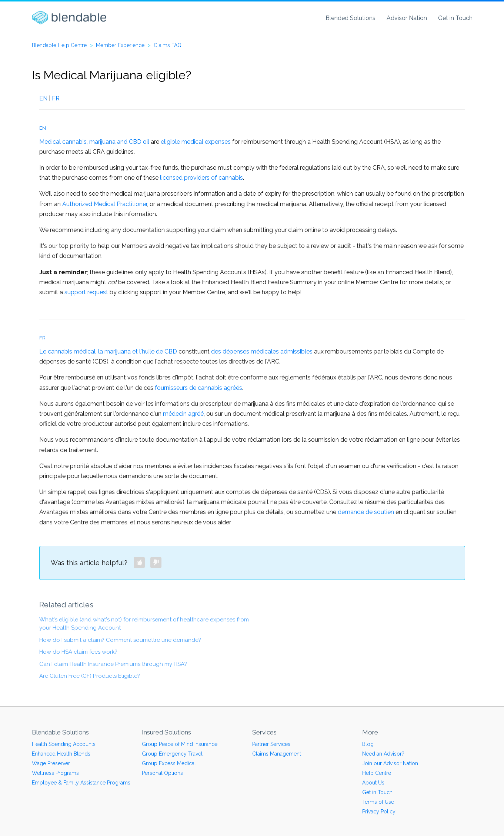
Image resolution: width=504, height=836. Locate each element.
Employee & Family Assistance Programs (81, 783)
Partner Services (271, 744)
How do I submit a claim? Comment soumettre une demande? (120, 640)
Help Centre (377, 773)
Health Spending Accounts (64, 744)
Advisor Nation (407, 18)
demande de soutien (366, 512)
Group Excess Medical (169, 763)
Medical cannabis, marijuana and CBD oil (94, 142)
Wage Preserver (51, 763)
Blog (368, 744)
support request (86, 292)
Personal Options (162, 773)
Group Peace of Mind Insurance (180, 744)
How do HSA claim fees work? (78, 652)
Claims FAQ (168, 45)
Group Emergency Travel (172, 754)
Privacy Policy (379, 812)
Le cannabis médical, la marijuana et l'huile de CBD (108, 351)
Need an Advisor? (383, 754)
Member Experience (120, 45)
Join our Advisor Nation (390, 763)
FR (56, 98)
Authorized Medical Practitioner (105, 204)
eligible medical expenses (196, 142)
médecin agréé (183, 414)
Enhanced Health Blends (61, 754)
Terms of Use (378, 802)
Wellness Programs (55, 773)
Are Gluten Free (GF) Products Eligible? (90, 676)
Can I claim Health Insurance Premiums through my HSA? (113, 664)
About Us (373, 783)
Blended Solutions (351, 18)
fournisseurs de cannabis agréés (198, 388)
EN (43, 98)
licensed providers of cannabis (201, 178)
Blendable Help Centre (59, 45)
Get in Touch (455, 18)
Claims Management (277, 754)
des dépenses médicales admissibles (262, 351)
